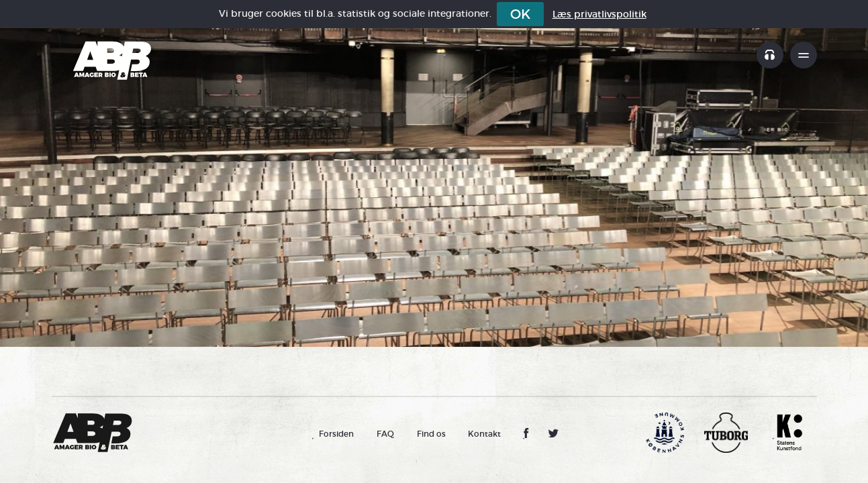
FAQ (385, 434)
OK (520, 14)
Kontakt (484, 434)
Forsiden (336, 434)
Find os (431, 434)
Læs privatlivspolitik (599, 14)
